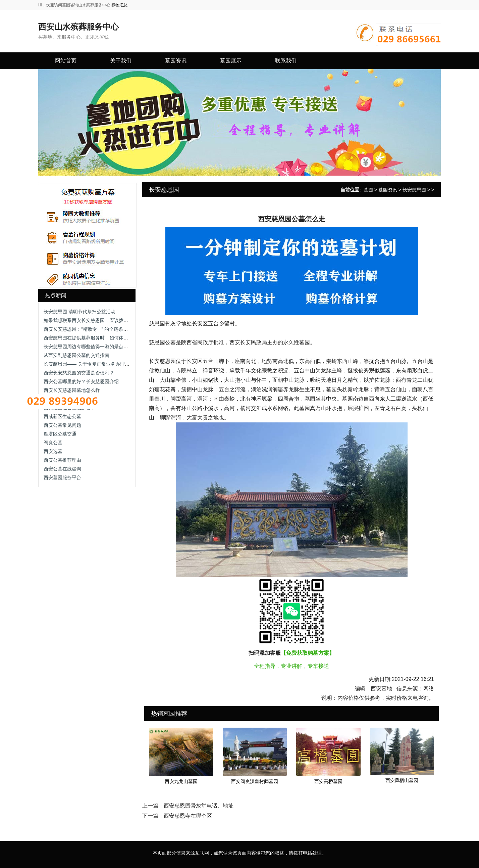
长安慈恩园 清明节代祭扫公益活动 (79, 312)
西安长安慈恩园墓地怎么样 (72, 390)
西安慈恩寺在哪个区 (188, 816)
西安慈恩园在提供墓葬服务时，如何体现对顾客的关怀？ (102, 338)
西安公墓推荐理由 (62, 460)
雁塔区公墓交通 (60, 434)
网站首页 (66, 61)
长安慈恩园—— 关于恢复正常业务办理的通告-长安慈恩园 (104, 364)
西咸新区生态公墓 (62, 416)
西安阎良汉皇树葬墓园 (255, 781)
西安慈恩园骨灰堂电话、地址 (199, 806)
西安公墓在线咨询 (62, 469)
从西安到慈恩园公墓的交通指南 (76, 355)
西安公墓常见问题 (62, 425)
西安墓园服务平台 (62, 477)
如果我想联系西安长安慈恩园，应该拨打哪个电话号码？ (102, 320)
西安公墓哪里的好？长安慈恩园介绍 (81, 381)
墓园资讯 (388, 190)
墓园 (368, 190)
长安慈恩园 (414, 190)
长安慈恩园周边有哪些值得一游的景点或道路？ (93, 347)
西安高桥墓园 (328, 781)
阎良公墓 (53, 443)
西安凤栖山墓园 (402, 780)
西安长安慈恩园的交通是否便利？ (79, 373)
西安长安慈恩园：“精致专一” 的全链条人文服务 (93, 329)
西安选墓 (53, 451)
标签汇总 (119, 5)
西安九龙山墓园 (181, 781)
